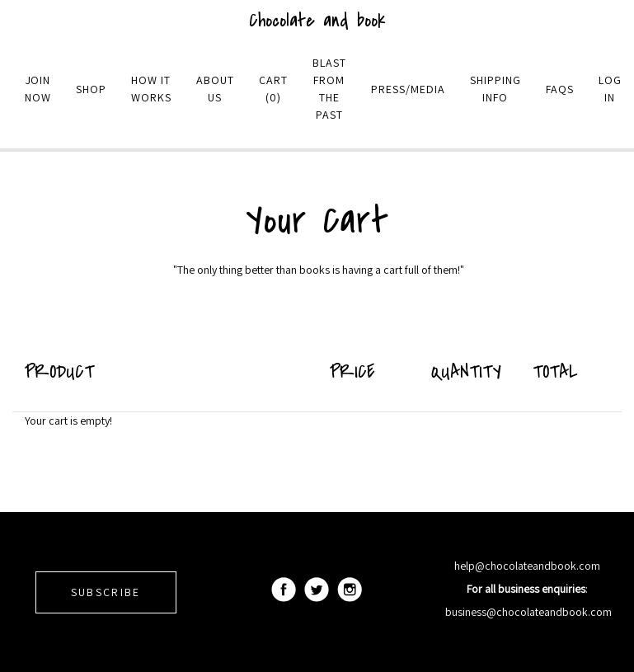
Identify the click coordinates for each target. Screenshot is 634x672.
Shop (91, 89)
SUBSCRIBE (106, 592)
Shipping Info (495, 89)
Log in (610, 89)
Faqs (560, 89)
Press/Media (408, 89)
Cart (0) (273, 89)
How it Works (151, 89)
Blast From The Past (329, 89)
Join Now (38, 89)
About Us (215, 89)
